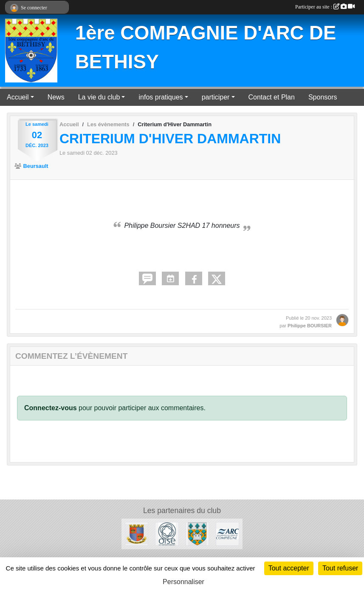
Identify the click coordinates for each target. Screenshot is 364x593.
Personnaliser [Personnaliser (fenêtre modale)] (183, 582)
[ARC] (227, 533)
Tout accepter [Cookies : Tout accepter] (289, 568)
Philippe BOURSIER (310, 326)
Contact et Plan (272, 97)
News (56, 97)
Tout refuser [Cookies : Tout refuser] (340, 568)
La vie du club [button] (99, 97)
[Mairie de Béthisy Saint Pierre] (197, 533)
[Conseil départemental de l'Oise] (167, 533)
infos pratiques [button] (161, 97)
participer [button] (216, 97)
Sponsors (323, 97)
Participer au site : (325, 7)
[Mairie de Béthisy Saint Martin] (137, 533)
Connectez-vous (51, 408)
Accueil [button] (18, 97)
